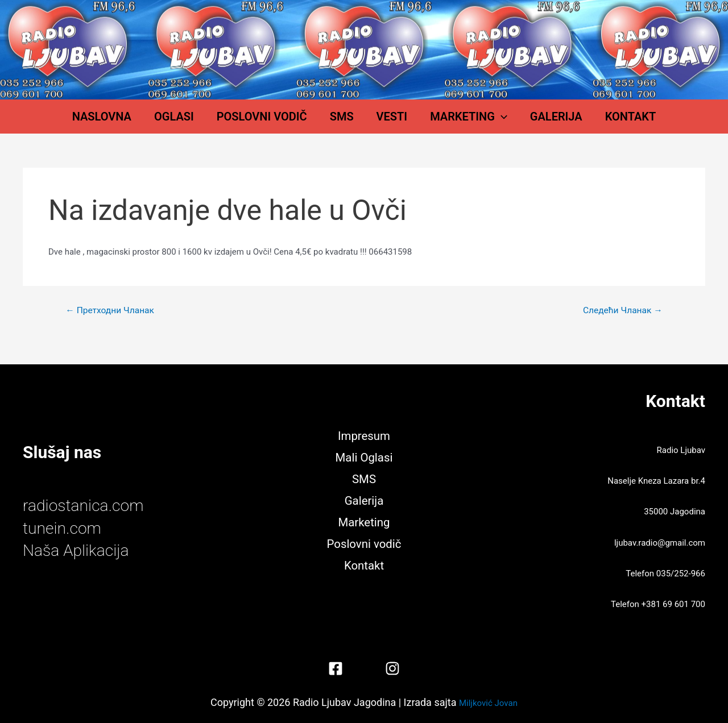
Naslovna (142, 122)
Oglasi (202, 122)
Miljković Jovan (488, 702)
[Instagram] (392, 668)
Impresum (364, 434)
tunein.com (64, 528)
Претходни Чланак (111, 322)
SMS (348, 122)
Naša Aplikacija (79, 550)
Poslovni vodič (279, 122)
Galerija (528, 122)
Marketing (452, 122)
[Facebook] (336, 668)
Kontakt (591, 122)
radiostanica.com (87, 506)
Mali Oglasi (364, 456)
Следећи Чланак (621, 322)
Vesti (386, 122)
